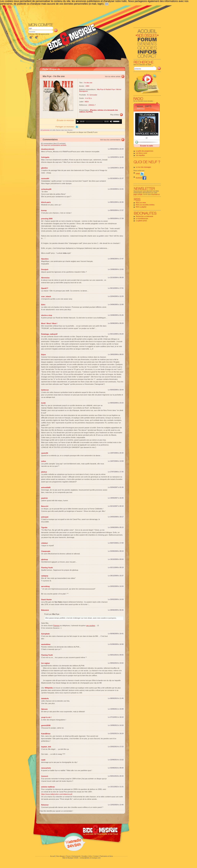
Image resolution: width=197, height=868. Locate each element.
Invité (43, 403)
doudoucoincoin (48, 149)
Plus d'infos (115, 115)
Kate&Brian (46, 734)
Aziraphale (46, 634)
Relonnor (45, 805)
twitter (140, 174)
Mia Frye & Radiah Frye (106, 89)
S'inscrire (31, 34)
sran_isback (46, 296)
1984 (87, 86)
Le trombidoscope (142, 219)
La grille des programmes (145, 151)
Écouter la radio (147, 146)
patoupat (45, 517)
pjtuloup (45, 559)
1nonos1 (45, 776)
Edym (44, 355)
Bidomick (45, 610)
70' (147, 138)
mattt (43, 760)
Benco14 (45, 506)
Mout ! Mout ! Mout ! (49, 323)
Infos (90, 856)
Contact (96, 856)
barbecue (45, 390)
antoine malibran (48, 787)
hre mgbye (46, 663)
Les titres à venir (142, 153)
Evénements (76, 856)
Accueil (53, 856)
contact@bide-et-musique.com (90, 858)
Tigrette (44, 527)
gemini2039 (46, 725)
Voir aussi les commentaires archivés (54, 145)
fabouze (44, 709)
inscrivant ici (155, 194)
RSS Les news (141, 203)
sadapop (45, 576)
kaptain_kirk (46, 747)
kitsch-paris (46, 202)
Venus (140, 106)
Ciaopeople (46, 551)
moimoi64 (45, 179)
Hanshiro (45, 259)
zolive (44, 461)
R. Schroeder (92, 95)
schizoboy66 (46, 189)
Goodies (84, 856)
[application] (99, 121)
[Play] (78, 121)
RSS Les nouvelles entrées (145, 205)
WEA (87, 102)
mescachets (46, 768)
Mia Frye (47, 76)
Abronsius (45, 278)
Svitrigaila (45, 157)
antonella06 (46, 487)
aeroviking (45, 586)
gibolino (45, 168)
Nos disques (61, 856)
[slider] (94, 121)
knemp (44, 210)
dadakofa (45, 698)
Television (141, 109)
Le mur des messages (143, 167)
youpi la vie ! (46, 717)
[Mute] (111, 121)
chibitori (45, 543)
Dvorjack (45, 269)
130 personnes (45, 130)
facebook (141, 178)
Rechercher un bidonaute (145, 216)
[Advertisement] (94, 14)
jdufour (44, 472)
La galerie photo (141, 221)
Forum (68, 856)
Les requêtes (140, 155)
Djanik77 (45, 288)
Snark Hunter (47, 599)
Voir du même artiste (113, 76)
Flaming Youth (47, 568)
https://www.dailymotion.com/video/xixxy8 (57, 794)
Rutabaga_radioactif (49, 334)
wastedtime (46, 644)
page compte (138, 194)
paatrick (44, 498)
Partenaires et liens (106, 856)
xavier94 (45, 453)
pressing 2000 (47, 219)
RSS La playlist (141, 207)
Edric (43, 305)
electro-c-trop (47, 315)
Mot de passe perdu (42, 34)
